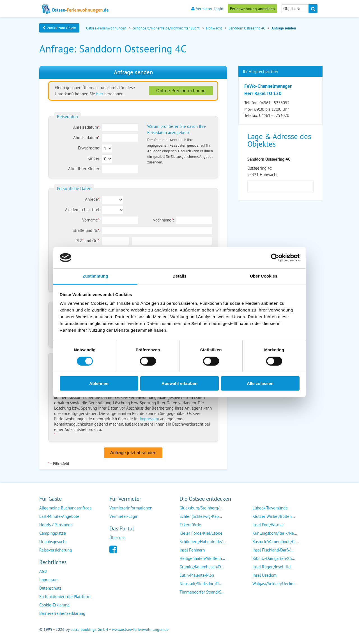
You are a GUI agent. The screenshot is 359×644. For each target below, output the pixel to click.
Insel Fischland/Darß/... (273, 550)
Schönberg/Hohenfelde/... (202, 542)
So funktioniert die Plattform (65, 596)
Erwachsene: (89, 148)
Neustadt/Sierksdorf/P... (200, 584)
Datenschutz (50, 588)
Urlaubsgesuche (53, 542)
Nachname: (163, 220)
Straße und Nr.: (86, 230)
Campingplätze (53, 533)
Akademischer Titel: (83, 210)
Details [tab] (179, 276)
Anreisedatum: (87, 127)
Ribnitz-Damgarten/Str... (274, 558)
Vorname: (91, 220)
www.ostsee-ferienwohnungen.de (140, 629)
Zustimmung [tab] (95, 276)
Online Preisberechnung (181, 91)
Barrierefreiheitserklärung (62, 613)
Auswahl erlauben (179, 383)
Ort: (96, 241)
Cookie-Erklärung (54, 605)
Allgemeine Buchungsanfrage (65, 508)
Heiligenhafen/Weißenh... (202, 558)
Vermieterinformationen (131, 508)
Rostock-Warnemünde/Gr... (276, 542)
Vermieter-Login (207, 9)
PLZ (80, 241)
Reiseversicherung (56, 550)
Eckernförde (190, 525)
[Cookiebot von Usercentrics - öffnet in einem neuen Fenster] (275, 258)
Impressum (149, 419)
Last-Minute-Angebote (59, 516)
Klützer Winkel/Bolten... (274, 516)
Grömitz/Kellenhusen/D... (202, 567)
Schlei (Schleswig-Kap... (201, 516)
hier (100, 94)
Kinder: (94, 158)
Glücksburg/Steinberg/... (201, 508)
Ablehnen (99, 383)
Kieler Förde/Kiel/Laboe (201, 533)
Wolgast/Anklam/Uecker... (275, 584)
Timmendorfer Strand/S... (202, 592)
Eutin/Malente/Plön (197, 575)
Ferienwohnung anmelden (252, 9)
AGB (43, 571)
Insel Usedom (264, 575)
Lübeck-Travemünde (270, 508)
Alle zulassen (260, 383)
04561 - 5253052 (274, 103)
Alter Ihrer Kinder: (84, 169)
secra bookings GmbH (89, 629)
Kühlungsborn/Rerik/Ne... (275, 533)
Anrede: (93, 199)
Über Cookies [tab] (264, 276)
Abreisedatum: (87, 138)
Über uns (117, 538)
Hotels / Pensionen (56, 525)
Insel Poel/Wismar (268, 525)
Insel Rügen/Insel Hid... (273, 567)
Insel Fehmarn (192, 550)
